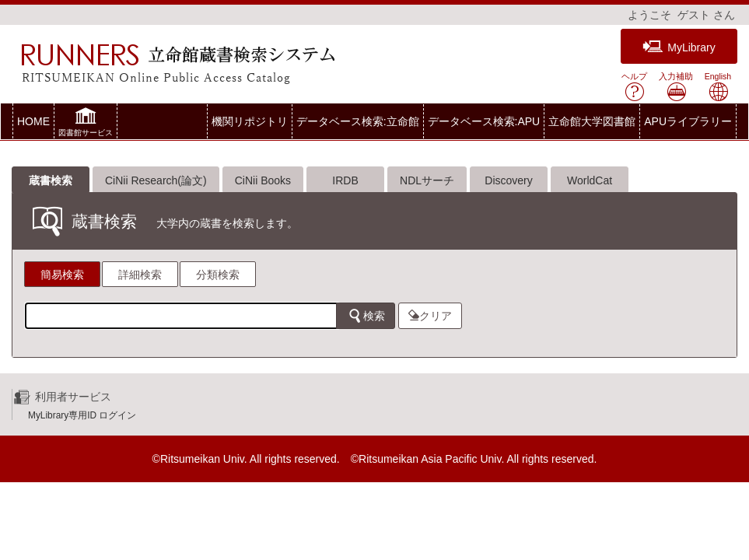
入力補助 (676, 87)
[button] (86, 124)
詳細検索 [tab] (140, 275)
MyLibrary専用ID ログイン (82, 415)
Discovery (508, 180)
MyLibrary (679, 47)
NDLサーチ (427, 180)
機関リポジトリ (250, 121)
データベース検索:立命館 (358, 121)
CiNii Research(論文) (156, 180)
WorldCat (590, 180)
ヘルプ (634, 87)
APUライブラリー (688, 121)
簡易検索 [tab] (62, 275)
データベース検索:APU (484, 121)
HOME (33, 121)
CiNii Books (263, 180)
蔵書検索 (51, 180)
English (718, 87)
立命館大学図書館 (592, 121)
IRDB (345, 180)
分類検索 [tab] (218, 275)
